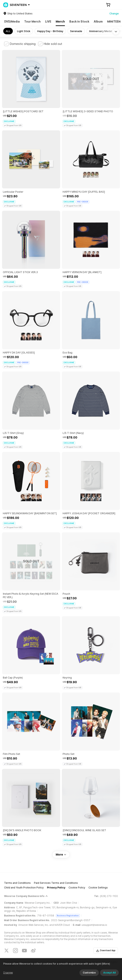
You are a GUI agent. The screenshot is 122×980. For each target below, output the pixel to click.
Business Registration (68, 916)
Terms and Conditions (17, 883)
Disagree (8, 973)
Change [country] (114, 14)
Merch (60, 22)
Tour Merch (32, 22)
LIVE (48, 22)
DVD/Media (12, 22)
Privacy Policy (56, 888)
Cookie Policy (77, 888)
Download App (106, 951)
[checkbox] (20, 44)
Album (98, 22)
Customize (89, 973)
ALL (8, 31)
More (61, 855)
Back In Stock (79, 22)
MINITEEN (114, 22)
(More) (106, 964)
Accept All (109, 973)
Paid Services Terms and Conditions (56, 883)
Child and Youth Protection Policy (24, 888)
